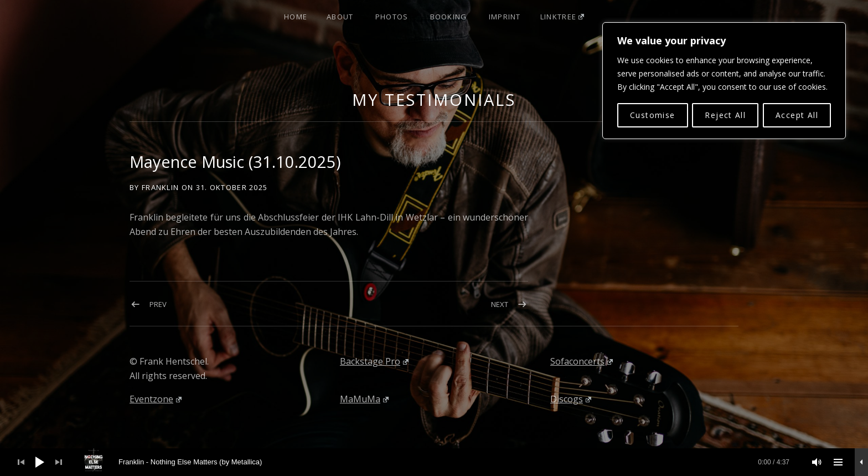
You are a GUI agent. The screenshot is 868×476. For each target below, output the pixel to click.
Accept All (797, 114)
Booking (449, 17)
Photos (392, 17)
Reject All (725, 114)
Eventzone (156, 399)
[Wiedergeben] (40, 462)
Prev (158, 304)
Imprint (505, 17)
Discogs (571, 399)
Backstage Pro (374, 361)
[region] (724, 80)
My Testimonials (434, 99)
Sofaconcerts (582, 361)
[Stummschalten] (817, 462)
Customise (653, 114)
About (340, 17)
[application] (434, 462)
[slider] (440, 462)
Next (500, 304)
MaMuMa (364, 399)
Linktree (562, 17)
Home (296, 17)
